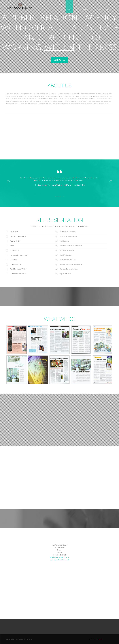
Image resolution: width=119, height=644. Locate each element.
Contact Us (59, 60)
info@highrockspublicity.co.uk (59, 557)
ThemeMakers (99, 639)
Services (98, 9)
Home (69, 9)
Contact (108, 9)
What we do (87, 9)
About (77, 9)
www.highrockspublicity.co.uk (60, 560)
